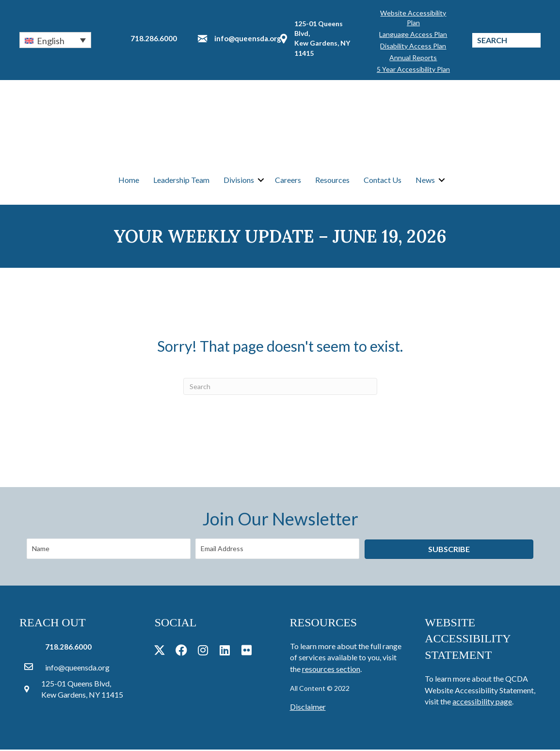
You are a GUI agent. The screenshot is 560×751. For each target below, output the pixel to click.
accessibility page (482, 702)
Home (129, 180)
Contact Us (383, 180)
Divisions (239, 180)
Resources (332, 180)
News (425, 180)
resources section (331, 670)
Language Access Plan (413, 34)
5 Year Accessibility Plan (413, 69)
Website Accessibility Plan (413, 18)
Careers (288, 180)
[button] (55, 40)
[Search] (280, 387)
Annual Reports (413, 57)
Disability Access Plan (413, 46)
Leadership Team (181, 180)
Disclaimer (308, 708)
